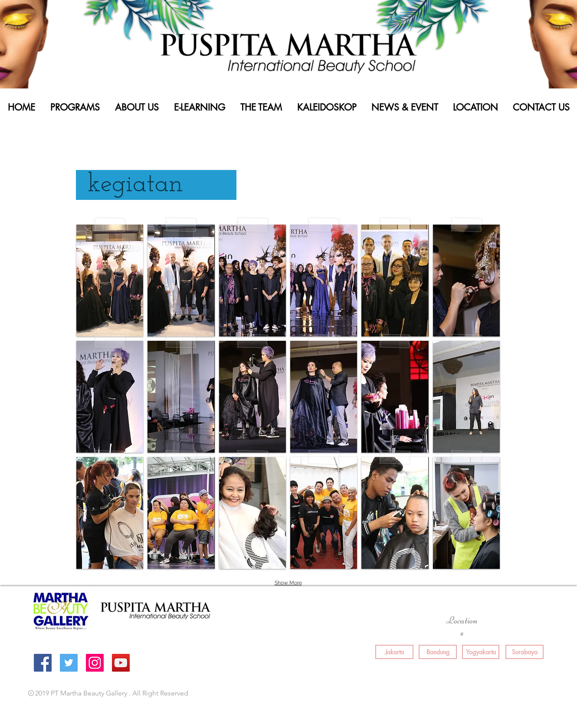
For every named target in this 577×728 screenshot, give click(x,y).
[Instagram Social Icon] (95, 663)
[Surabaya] (525, 652)
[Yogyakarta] (481, 652)
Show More (288, 583)
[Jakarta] (394, 652)
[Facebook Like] (409, 694)
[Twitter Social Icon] (69, 663)
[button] (110, 281)
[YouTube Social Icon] (121, 663)
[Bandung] (438, 652)
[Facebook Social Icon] (43, 663)
